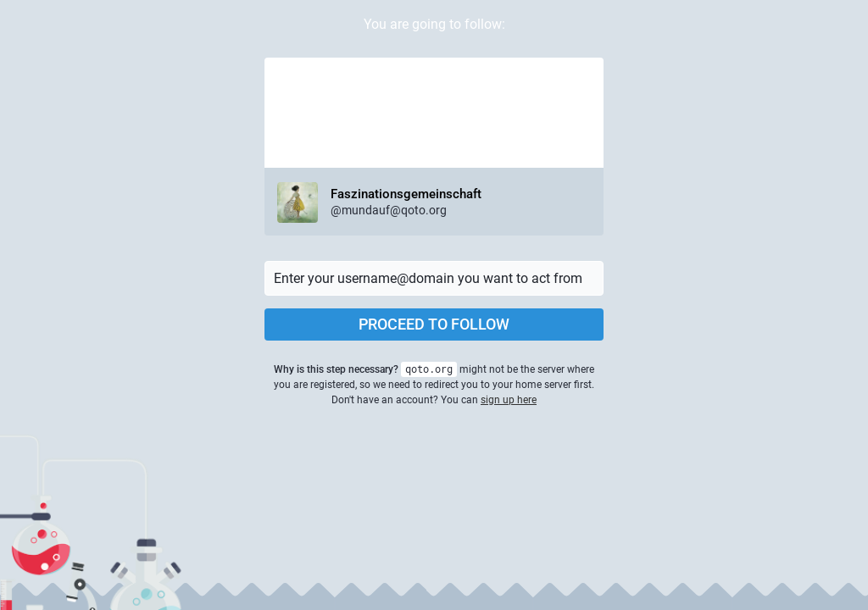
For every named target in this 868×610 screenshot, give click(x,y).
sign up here (509, 400)
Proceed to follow (434, 324)
